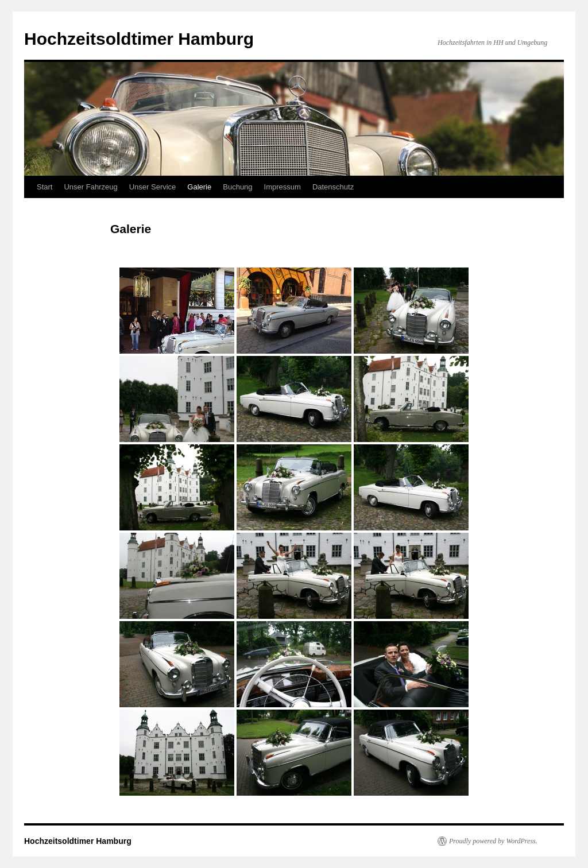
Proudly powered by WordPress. (493, 841)
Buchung (237, 187)
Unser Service (153, 187)
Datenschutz (333, 187)
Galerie (199, 187)
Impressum (283, 187)
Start (45, 187)
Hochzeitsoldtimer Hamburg (139, 39)
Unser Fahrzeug (90, 187)
